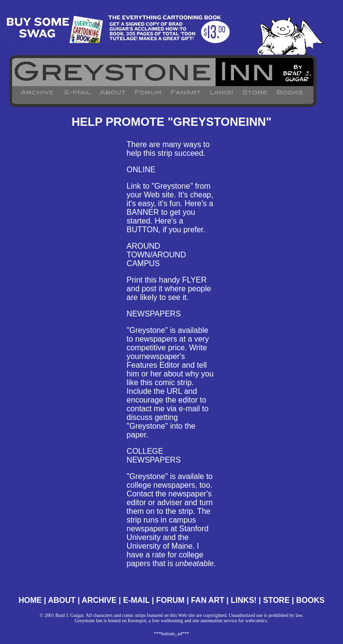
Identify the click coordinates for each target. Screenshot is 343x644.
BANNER (143, 212)
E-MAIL (136, 600)
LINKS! (243, 600)
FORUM (170, 600)
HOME (30, 600)
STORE (276, 600)
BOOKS (310, 600)
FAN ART (208, 600)
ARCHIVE (99, 600)
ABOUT (62, 600)
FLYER (194, 280)
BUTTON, (143, 230)
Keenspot (137, 621)
